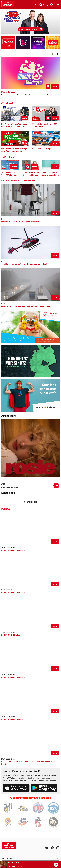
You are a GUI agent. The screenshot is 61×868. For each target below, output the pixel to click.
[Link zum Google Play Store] (44, 788)
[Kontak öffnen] (36, 5)
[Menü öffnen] (58, 5)
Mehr (55, 86)
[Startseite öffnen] (8, 5)
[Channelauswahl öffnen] (40, 5)
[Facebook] (52, 848)
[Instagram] (58, 848)
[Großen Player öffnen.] (51, 865)
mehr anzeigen (31, 502)
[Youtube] (47, 848)
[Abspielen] (56, 865)
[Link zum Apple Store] (16, 788)
